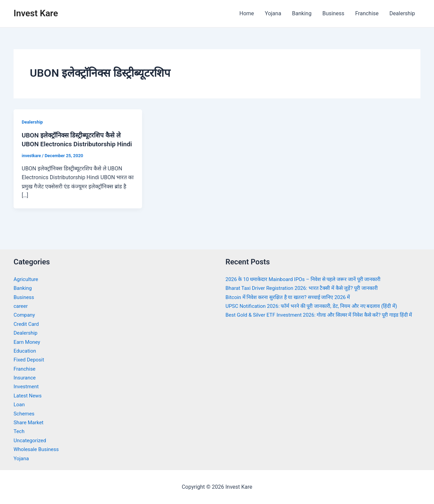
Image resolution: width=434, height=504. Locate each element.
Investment (27, 387)
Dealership (402, 13)
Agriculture (27, 279)
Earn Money (28, 342)
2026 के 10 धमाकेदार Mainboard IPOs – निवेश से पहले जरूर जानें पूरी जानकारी (309, 279)
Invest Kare (36, 13)
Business (333, 13)
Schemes (25, 414)
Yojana (273, 13)
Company (25, 315)
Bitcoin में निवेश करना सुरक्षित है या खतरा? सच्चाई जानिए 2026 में (293, 297)
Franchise (367, 13)
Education (26, 351)
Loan (19, 404)
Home (247, 13)
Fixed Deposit (30, 360)
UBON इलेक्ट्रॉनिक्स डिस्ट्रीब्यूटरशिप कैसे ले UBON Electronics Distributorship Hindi (75, 144)
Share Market (30, 422)
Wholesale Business (38, 449)
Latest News (29, 396)
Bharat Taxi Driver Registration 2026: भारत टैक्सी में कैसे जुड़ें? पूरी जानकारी (307, 288)
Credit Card (27, 324)
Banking (302, 13)
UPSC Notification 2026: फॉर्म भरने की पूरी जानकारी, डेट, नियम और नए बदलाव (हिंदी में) (318, 306)
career (21, 306)
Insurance (25, 378)
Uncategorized (31, 440)
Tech (19, 432)
